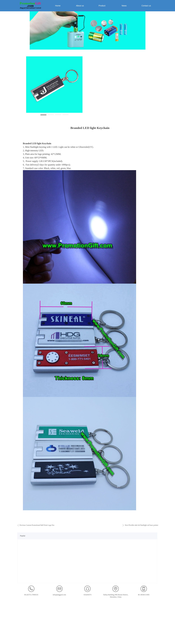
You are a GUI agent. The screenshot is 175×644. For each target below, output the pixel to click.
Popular (23, 536)
